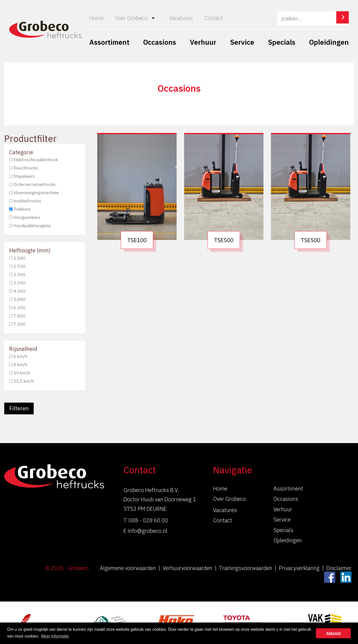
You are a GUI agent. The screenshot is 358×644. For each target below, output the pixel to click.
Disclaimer (339, 568)
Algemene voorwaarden (128, 568)
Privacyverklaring (299, 568)
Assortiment (109, 42)
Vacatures (181, 18)
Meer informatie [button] (55, 636)
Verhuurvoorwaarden (187, 568)
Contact (214, 18)
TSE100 (137, 240)
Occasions (160, 42)
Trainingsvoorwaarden (246, 568)
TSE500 (224, 240)
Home (96, 18)
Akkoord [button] (333, 633)
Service (242, 42)
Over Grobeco (131, 18)
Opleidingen (329, 42)
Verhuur (203, 42)
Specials (282, 42)
